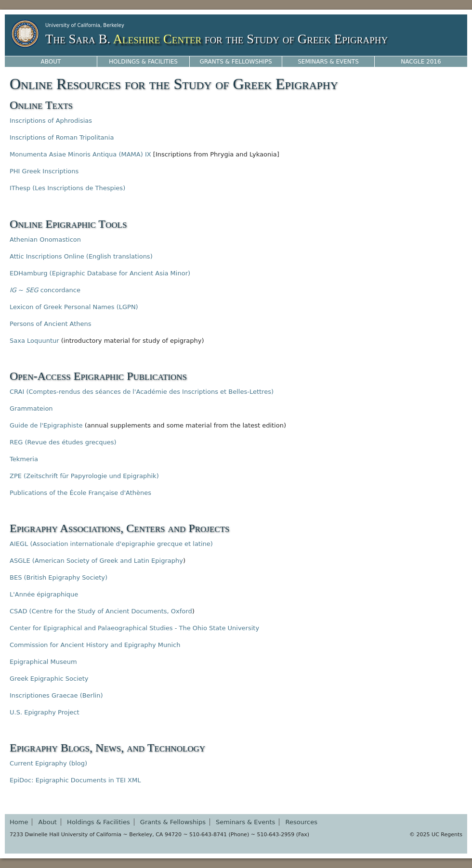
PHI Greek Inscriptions (44, 171)
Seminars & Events (328, 62)
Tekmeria (24, 459)
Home (19, 822)
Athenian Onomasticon (45, 240)
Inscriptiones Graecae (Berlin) (56, 695)
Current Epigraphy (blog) (48, 763)
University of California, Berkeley (85, 25)
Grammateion (31, 408)
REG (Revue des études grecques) (63, 442)
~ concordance (45, 290)
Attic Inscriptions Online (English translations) (81, 256)
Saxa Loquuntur (34, 341)
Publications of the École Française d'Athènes (80, 493)
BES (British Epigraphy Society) (59, 577)
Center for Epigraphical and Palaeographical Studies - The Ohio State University (134, 628)
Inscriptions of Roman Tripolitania (62, 137)
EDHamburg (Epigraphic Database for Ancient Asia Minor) (100, 273)
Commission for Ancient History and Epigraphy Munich (95, 645)
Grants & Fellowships (236, 62)
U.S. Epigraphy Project (45, 712)
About (51, 62)
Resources (302, 822)
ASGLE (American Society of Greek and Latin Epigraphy (96, 561)
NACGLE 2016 (421, 62)
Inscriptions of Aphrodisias (51, 121)
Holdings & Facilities (143, 62)
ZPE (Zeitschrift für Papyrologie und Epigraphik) (84, 476)
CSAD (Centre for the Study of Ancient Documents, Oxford (101, 611)
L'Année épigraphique (44, 594)
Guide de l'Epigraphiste (46, 425)
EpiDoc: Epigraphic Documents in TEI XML (75, 780)
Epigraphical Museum (43, 662)
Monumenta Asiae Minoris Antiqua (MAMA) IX (80, 154)
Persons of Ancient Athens (51, 324)
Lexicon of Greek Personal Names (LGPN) (74, 307)
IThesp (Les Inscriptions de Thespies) (67, 188)
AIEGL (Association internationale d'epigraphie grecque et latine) (111, 544)
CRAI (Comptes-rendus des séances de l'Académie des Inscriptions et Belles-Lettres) (142, 392)
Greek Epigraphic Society (49, 679)
